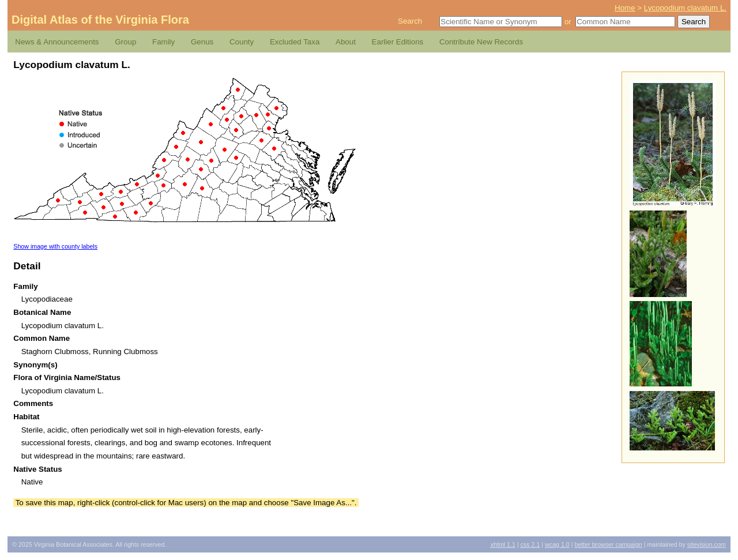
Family (163, 42)
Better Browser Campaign (608, 544)
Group (125, 42)
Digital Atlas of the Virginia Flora (100, 20)
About (346, 42)
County (242, 42)
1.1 (503, 544)
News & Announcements (57, 42)
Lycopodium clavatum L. (685, 8)
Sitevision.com (707, 544)
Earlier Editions (398, 42)
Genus (202, 42)
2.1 (530, 544)
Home (625, 8)
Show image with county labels (55, 246)
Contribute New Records (481, 42)
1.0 (557, 544)
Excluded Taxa (295, 42)
